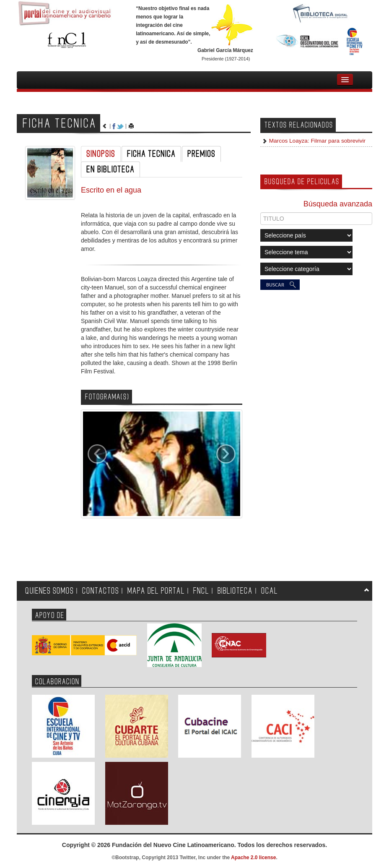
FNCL (201, 591)
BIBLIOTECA (235, 591)
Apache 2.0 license (253, 858)
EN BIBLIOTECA (110, 169)
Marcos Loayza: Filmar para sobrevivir (316, 141)
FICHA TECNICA (151, 154)
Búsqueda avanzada (338, 204)
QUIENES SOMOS (49, 591)
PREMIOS (201, 154)
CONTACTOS (101, 591)
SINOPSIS (101, 154)
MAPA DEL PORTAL (156, 591)
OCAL (270, 591)
